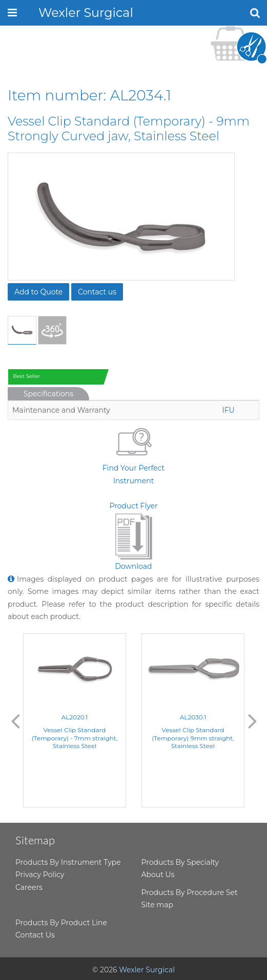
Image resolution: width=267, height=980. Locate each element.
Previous (15, 720)
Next (253, 720)
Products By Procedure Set (190, 892)
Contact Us (35, 935)
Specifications (48, 394)
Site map (157, 905)
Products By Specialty (180, 862)
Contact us (97, 292)
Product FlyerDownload (133, 536)
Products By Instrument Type (68, 862)
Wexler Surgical (86, 13)
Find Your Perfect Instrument (133, 454)
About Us (158, 875)
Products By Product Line (61, 923)
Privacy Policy (40, 875)
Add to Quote (38, 292)
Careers (29, 887)
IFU (228, 410)
